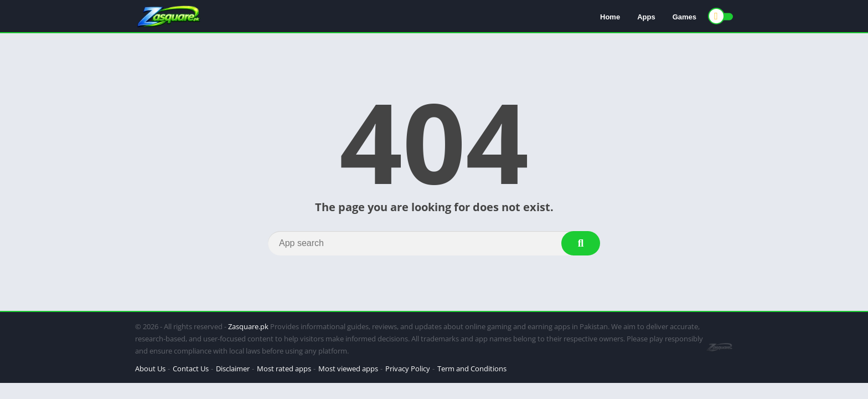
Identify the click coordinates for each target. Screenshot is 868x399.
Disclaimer (233, 369)
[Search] (434, 243)
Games (684, 17)
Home (610, 17)
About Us (150, 369)
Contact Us (191, 369)
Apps (646, 17)
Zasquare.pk (248, 326)
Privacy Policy (408, 369)
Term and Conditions (472, 369)
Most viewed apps (348, 369)
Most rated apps (284, 369)
